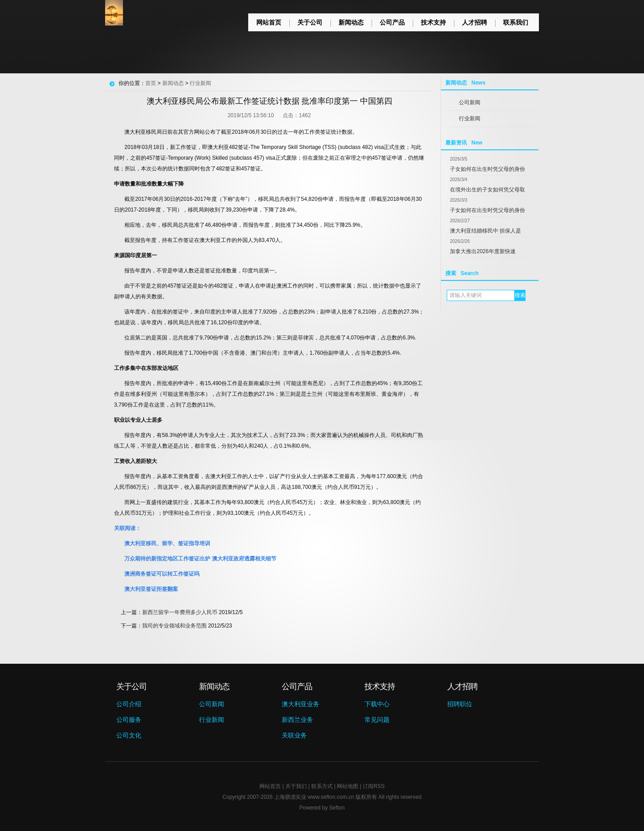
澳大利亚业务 (301, 704)
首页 (151, 83)
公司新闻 (470, 102)
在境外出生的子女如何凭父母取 (487, 190)
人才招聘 (475, 22)
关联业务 (294, 735)
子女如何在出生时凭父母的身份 (487, 169)
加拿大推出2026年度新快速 (483, 251)
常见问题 (377, 720)
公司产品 (392, 22)
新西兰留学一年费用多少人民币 (180, 612)
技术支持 (433, 22)
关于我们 (296, 786)
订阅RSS (374, 786)
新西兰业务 (297, 720)
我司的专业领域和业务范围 (174, 626)
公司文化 (129, 735)
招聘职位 (460, 704)
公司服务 (129, 720)
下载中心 (377, 704)
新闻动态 (351, 22)
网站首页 (269, 22)
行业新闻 (470, 119)
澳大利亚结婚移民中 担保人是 (485, 231)
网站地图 (347, 786)
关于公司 (310, 22)
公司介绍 (129, 704)
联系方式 (322, 786)
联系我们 (516, 22)
